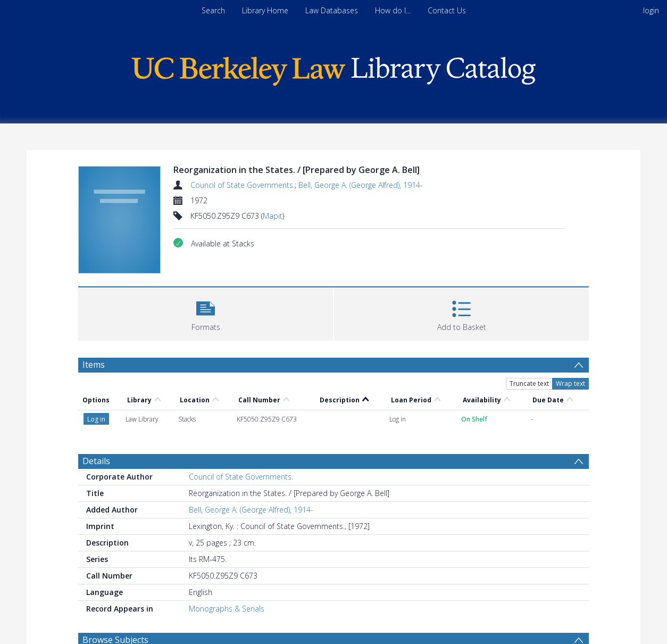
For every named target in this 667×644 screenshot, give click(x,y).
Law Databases (332, 10)
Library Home (265, 10)
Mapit (273, 216)
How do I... (393, 10)
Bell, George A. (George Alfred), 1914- (361, 185)
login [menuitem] (651, 10)
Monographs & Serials (227, 609)
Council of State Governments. (243, 185)
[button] (206, 313)
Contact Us (447, 10)
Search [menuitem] (213, 10)
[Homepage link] (333, 68)
